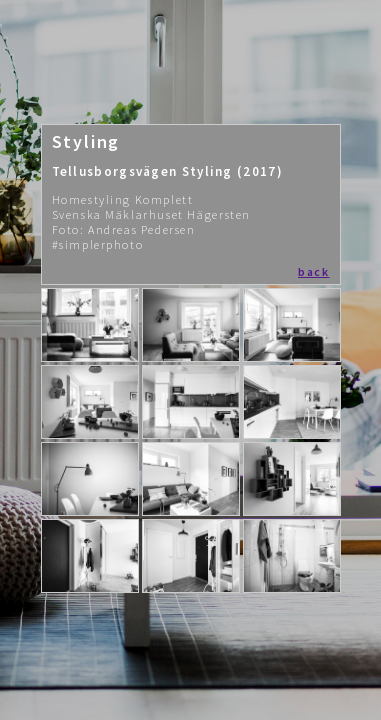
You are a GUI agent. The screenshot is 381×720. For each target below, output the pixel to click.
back (313, 271)
